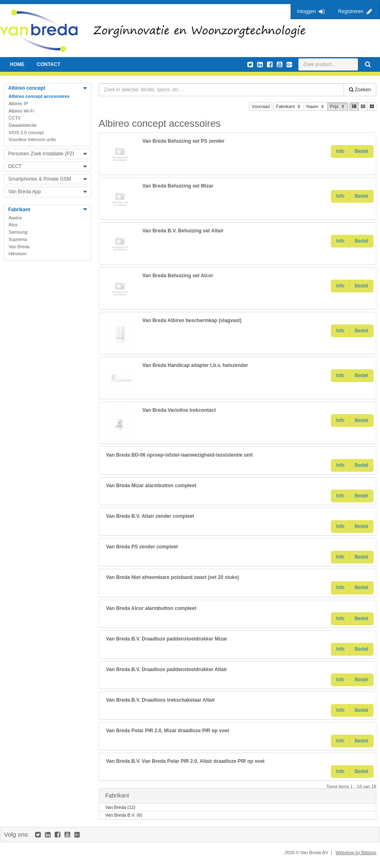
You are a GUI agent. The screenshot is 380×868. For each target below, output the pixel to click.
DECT (15, 166)
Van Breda (19, 247)
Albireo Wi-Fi (21, 111)
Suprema (18, 239)
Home (17, 64)
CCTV (15, 118)
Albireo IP (18, 104)
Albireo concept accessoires (39, 96)
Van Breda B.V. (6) (124, 816)
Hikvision (18, 254)
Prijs (338, 107)
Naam (316, 107)
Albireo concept (27, 88)
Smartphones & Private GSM (40, 179)
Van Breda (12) (120, 808)
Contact (49, 64)
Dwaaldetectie (23, 125)
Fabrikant (289, 107)
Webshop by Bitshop (356, 853)
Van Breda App (24, 192)
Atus (13, 225)
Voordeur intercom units (32, 139)
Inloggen (307, 11)
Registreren (351, 11)
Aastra (15, 218)
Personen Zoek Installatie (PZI (41, 154)
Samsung (18, 232)
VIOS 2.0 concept (26, 133)
